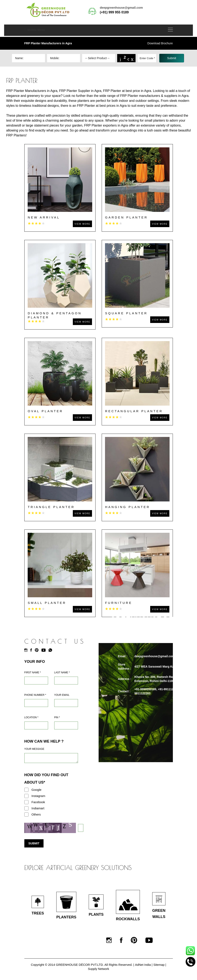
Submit (34, 843)
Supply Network (98, 969)
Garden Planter (127, 217)
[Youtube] (45, 650)
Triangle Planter (51, 507)
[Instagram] (27, 650)
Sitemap (159, 965)
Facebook (38, 802)
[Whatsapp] (51, 650)
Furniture (119, 603)
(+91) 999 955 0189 (114, 12)
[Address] (36, 725)
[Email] (66, 703)
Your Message (34, 749)
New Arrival (44, 217)
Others (36, 814)
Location (31, 717)
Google (37, 790)
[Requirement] (51, 758)
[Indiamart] (26, 808)
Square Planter (127, 313)
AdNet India (143, 965)
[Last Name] (66, 681)
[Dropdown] (99, 58)
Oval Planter (46, 411)
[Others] (26, 815)
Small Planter (47, 603)
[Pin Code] (66, 725)
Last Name (62, 673)
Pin (57, 717)
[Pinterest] (38, 650)
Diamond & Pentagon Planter (55, 315)
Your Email (62, 695)
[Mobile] (36, 703)
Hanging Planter (128, 507)
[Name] (36, 681)
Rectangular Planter (134, 411)
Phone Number (35, 695)
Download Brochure (160, 43)
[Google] (26, 790)
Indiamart (38, 808)
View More (82, 224)
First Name (33, 673)
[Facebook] (32, 650)
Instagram (38, 796)
